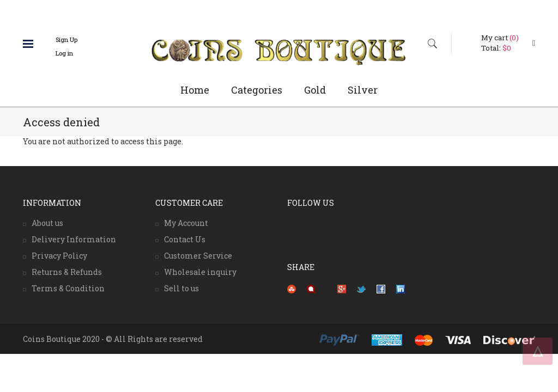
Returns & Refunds (67, 272)
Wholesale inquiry (200, 272)
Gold (315, 90)
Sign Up (66, 39)
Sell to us (181, 288)
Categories (257, 90)
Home (195, 90)
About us (47, 223)
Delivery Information (74, 239)
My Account (186, 223)
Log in (64, 53)
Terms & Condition (68, 288)
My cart (500, 38)
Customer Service (198, 256)
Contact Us (185, 239)
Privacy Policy (59, 256)
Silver (363, 90)
